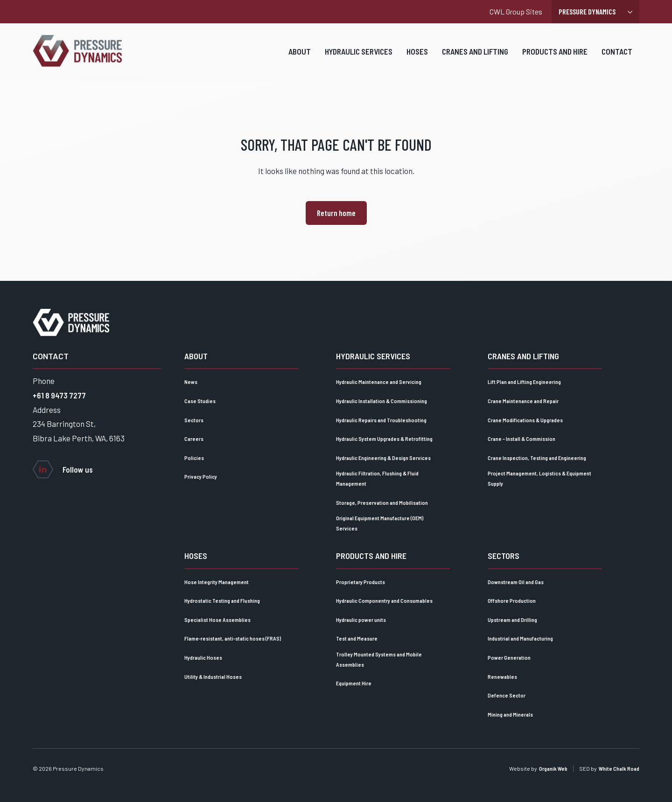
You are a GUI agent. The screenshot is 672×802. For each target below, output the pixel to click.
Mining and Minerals (510, 714)
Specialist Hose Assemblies (217, 620)
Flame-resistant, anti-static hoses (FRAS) (233, 638)
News (191, 382)
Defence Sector (507, 695)
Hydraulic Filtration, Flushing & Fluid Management (377, 478)
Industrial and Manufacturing (520, 638)
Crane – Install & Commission (521, 439)
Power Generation (509, 657)
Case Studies (200, 401)
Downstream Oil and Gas (516, 582)
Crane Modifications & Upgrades (525, 420)
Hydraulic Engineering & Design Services (383, 458)
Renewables (502, 676)
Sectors (194, 420)
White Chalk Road (619, 768)
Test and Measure (357, 638)
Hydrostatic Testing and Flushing (222, 600)
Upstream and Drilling (512, 620)
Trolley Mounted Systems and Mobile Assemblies (379, 659)
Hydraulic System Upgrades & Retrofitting (384, 439)
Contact (617, 57)
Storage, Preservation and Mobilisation (382, 502)
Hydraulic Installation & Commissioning (381, 401)
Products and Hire (555, 57)
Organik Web (553, 768)
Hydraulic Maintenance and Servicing (379, 382)
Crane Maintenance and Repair (523, 401)
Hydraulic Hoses (203, 657)
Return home (336, 213)
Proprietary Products (360, 582)
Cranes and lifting (475, 57)
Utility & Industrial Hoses (213, 676)
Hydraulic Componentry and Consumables (384, 600)
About (300, 57)
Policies (194, 458)
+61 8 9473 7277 (59, 395)
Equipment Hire (354, 683)
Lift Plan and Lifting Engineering (524, 382)
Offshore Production (512, 600)
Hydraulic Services (359, 57)
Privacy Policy (201, 476)
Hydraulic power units (361, 620)
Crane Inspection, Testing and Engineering (537, 458)
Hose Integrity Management (217, 582)
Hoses (417, 57)
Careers (194, 439)
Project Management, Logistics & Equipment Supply (539, 478)
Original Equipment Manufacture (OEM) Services (380, 523)
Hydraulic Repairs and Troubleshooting (381, 420)
